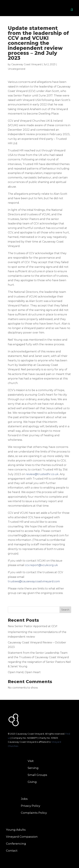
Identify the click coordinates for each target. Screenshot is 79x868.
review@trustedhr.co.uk (42, 474)
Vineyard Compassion (22, 837)
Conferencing (16, 844)
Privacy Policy (30, 806)
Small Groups (37, 775)
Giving (32, 782)
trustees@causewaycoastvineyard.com (34, 581)
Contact (12, 851)
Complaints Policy (34, 813)
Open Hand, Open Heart (24, 672)
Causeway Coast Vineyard (26, 64)
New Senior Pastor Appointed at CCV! (32, 626)
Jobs (24, 799)
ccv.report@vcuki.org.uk (41, 565)
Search (65, 610)
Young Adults (16, 830)
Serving (33, 768)
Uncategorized (16, 69)
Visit (31, 761)
